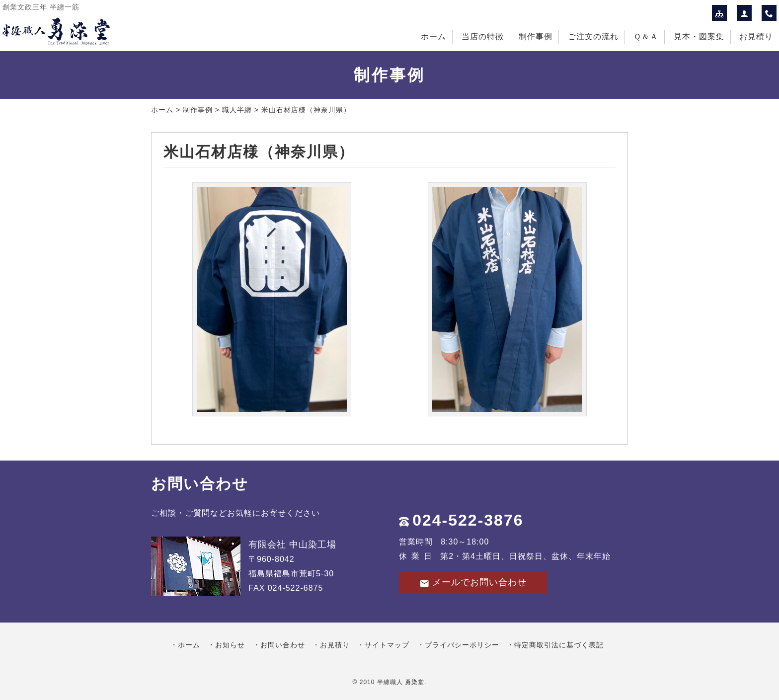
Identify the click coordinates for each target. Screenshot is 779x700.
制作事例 (536, 37)
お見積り (756, 37)
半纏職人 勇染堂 (401, 682)
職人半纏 (237, 110)
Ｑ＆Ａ (646, 37)
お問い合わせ (283, 645)
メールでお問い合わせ (473, 583)
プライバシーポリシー (462, 645)
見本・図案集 (699, 37)
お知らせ (230, 645)
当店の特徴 (483, 37)
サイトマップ (387, 645)
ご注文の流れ (593, 37)
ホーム (433, 37)
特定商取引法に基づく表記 (559, 645)
